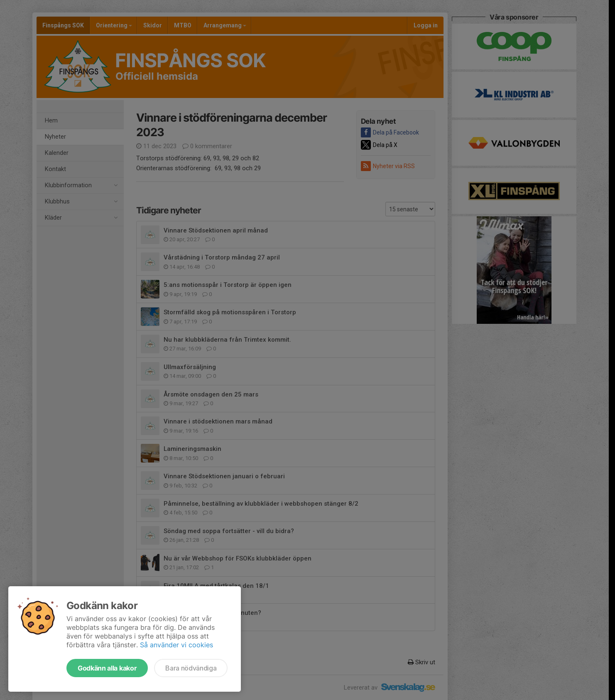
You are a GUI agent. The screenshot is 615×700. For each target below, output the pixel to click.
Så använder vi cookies (176, 645)
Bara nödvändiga (191, 668)
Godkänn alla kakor (107, 668)
